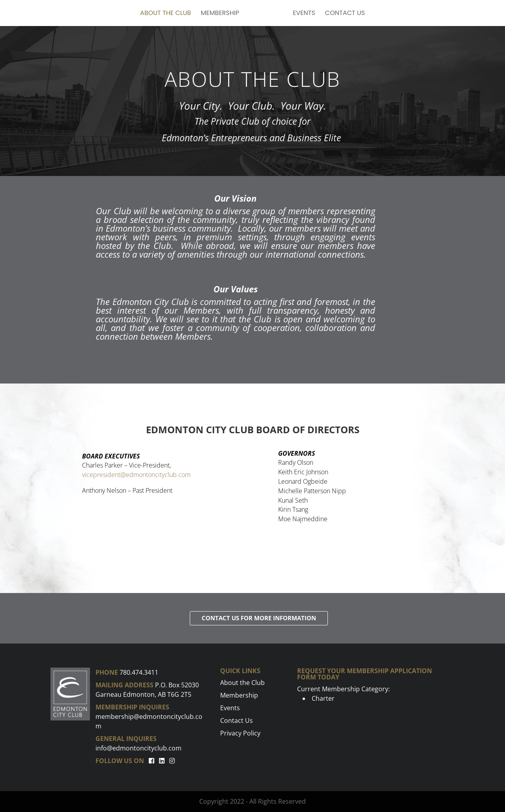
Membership (220, 14)
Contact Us (345, 14)
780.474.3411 (139, 672)
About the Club (166, 14)
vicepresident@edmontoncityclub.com (136, 475)
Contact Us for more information (259, 618)
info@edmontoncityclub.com (138, 748)
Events (304, 14)
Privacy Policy (240, 733)
